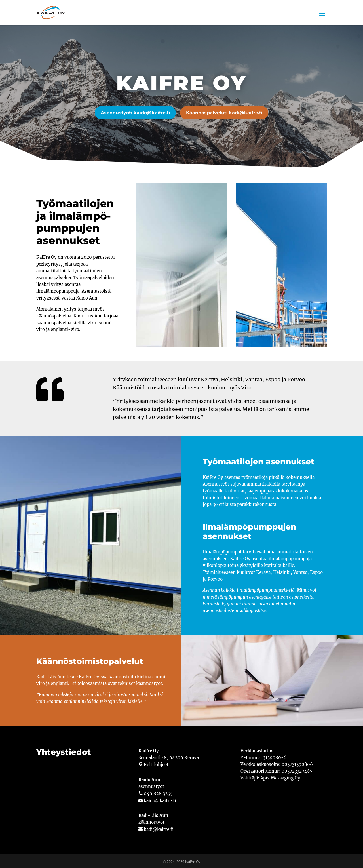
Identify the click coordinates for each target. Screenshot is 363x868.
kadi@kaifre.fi (158, 828)
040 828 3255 (158, 792)
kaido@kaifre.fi (159, 799)
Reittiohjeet (156, 763)
